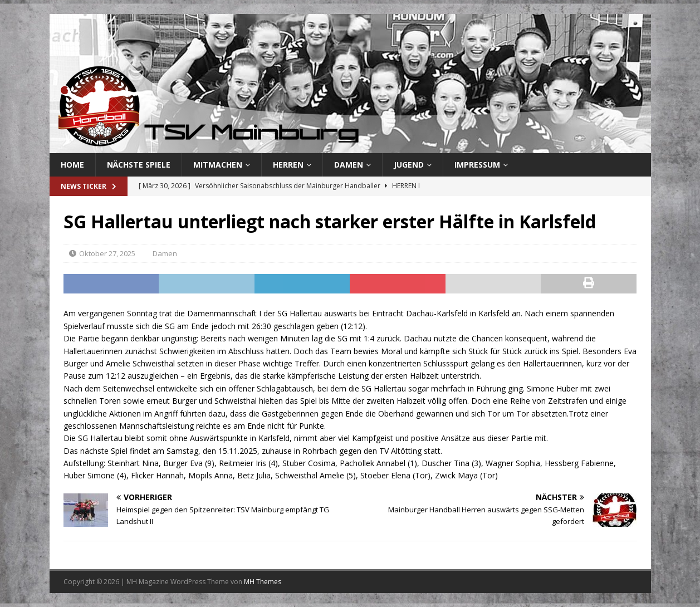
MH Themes (263, 582)
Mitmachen (218, 165)
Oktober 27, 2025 (107, 253)
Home (72, 165)
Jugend (409, 165)
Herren (288, 165)
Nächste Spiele (139, 165)
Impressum (477, 165)
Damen (349, 165)
